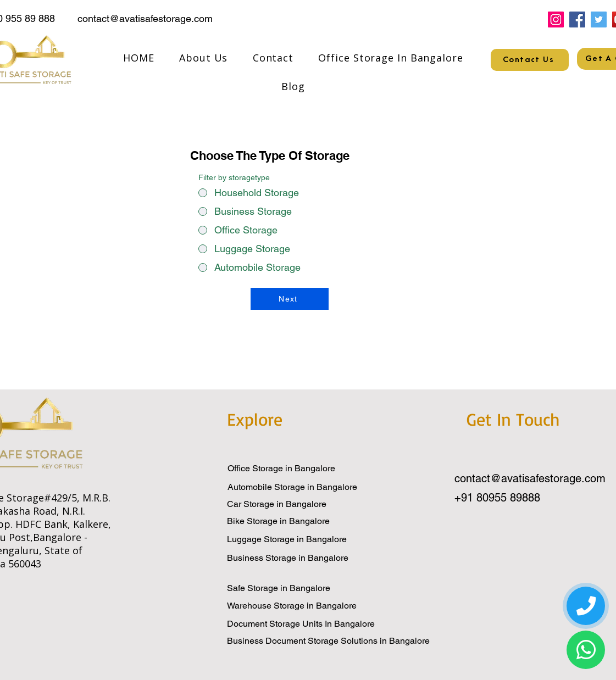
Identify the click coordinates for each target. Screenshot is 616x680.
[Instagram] (556, 19)
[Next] (290, 299)
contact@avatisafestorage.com (145, 18)
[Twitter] (599, 19)
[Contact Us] (530, 60)
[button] (391, 58)
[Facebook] (577, 19)
